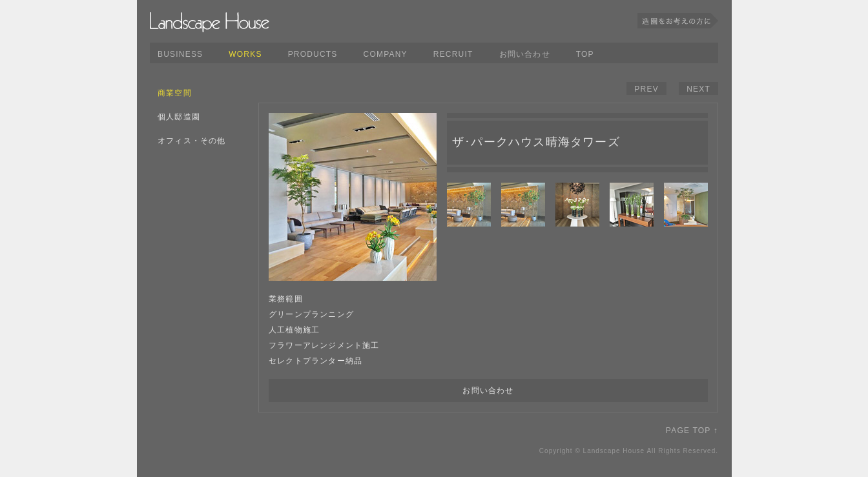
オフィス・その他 (192, 141)
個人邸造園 (179, 117)
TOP (585, 54)
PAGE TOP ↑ (692, 431)
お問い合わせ (525, 54)
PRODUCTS (313, 54)
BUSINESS (180, 54)
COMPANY (386, 54)
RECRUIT (453, 54)
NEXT (698, 89)
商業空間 (175, 93)
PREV (646, 89)
